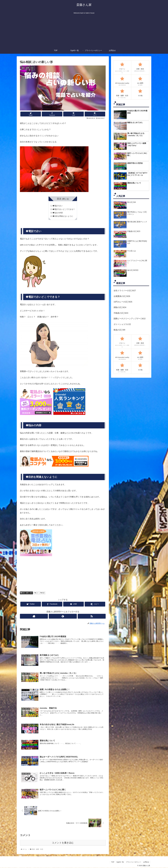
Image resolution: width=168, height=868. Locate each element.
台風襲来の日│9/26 (122, 296)
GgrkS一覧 (120, 862)
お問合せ (146, 862)
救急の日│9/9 (119, 330)
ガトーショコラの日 (122, 324)
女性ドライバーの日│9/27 (125, 291)
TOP (113, 862)
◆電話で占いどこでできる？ (64, 209)
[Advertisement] (84, 31)
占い (37, 593)
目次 (59, 199)
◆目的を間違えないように (63, 216)
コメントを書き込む (63, 843)
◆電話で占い (58, 206)
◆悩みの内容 (58, 213)
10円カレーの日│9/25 (123, 302)
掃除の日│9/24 (120, 307)
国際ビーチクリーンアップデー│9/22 (130, 319)
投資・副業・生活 (26, 593)
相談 (43, 593)
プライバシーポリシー (133, 862)
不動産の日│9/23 (121, 313)
